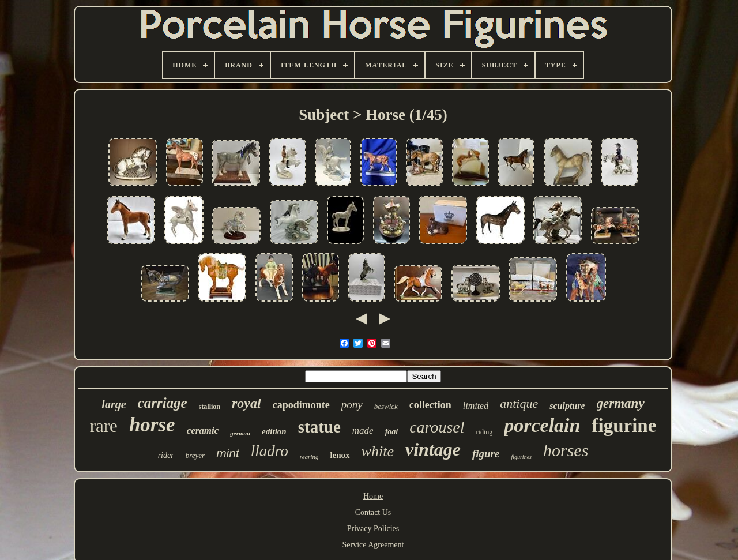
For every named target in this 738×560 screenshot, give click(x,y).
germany (621, 403)
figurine (624, 426)
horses (566, 450)
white (378, 451)
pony (352, 405)
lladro (270, 451)
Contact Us (373, 512)
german (240, 433)
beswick (386, 406)
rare (104, 426)
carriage (163, 403)
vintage (433, 449)
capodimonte (301, 405)
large (114, 404)
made (363, 431)
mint (228, 453)
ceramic (203, 431)
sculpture (567, 406)
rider (166, 455)
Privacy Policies (373, 529)
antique (519, 403)
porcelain (542, 425)
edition (274, 431)
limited (476, 406)
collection (430, 405)
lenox (340, 455)
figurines (521, 457)
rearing (309, 457)
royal (246, 403)
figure (486, 454)
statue (319, 427)
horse (152, 425)
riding (485, 432)
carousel (437, 427)
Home (373, 496)
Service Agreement (373, 545)
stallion (210, 407)
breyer (195, 455)
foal (392, 432)
